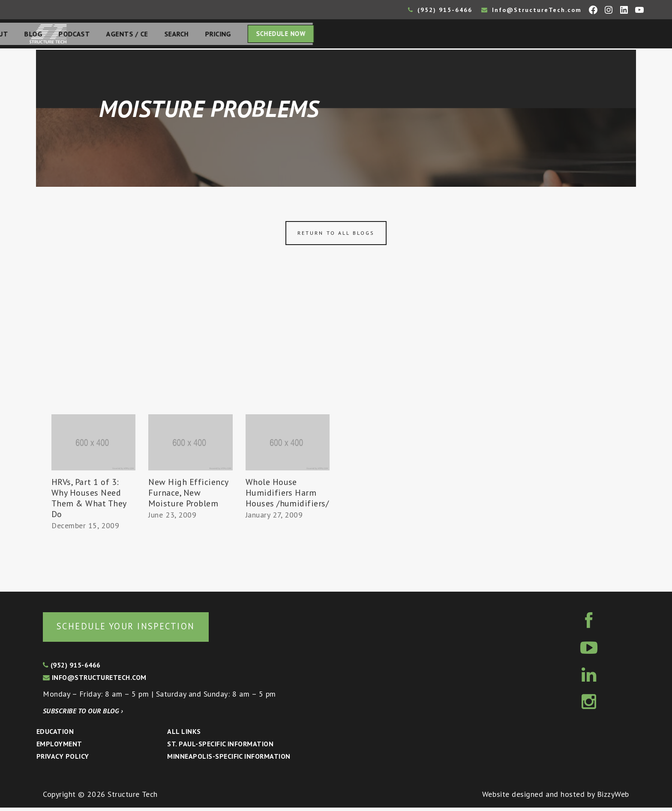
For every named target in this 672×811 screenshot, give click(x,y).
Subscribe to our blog (83, 714)
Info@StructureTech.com (531, 10)
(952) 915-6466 (440, 10)
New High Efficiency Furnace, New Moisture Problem (188, 495)
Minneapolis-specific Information (229, 760)
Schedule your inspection (144, 629)
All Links (184, 735)
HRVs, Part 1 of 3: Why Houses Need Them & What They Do (89, 501)
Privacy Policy (63, 760)
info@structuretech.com (95, 681)
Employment (59, 747)
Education (55, 735)
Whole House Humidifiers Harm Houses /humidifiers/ (288, 495)
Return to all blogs (336, 235)
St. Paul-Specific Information (220, 747)
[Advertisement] (336, 353)
